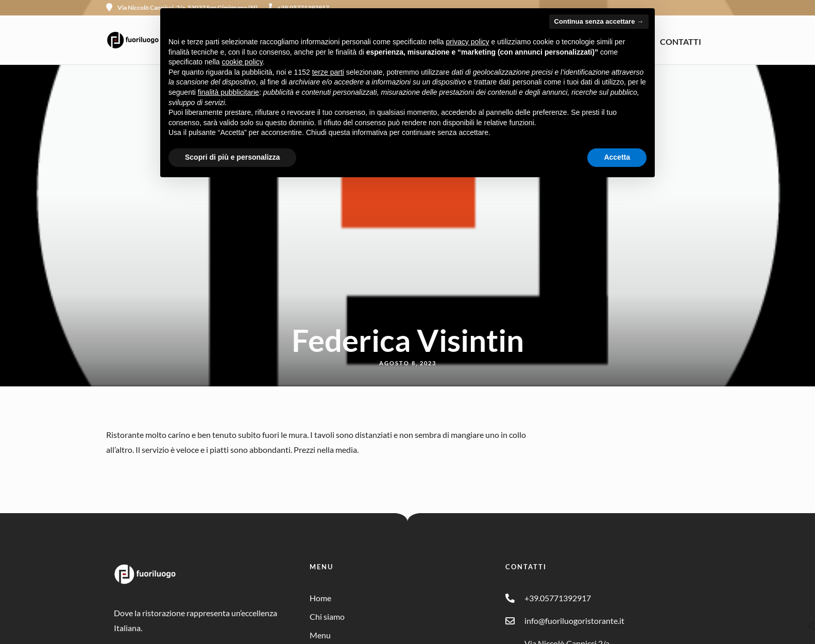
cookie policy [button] (242, 62)
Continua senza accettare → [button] (599, 21)
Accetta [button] (617, 157)
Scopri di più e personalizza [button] (232, 157)
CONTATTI (681, 41)
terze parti (328, 72)
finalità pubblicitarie (228, 92)
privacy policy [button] (468, 42)
